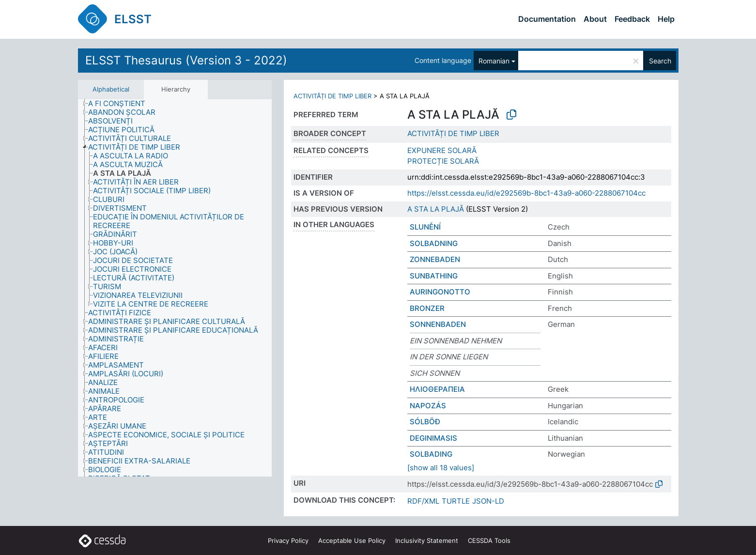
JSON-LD (488, 501)
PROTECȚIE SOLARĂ (443, 161)
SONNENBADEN (438, 324)
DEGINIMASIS (433, 438)
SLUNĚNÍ (425, 227)
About (595, 19)
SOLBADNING (434, 243)
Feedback (632, 19)
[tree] (175, 288)
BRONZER (427, 308)
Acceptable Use (352, 540)
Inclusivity (427, 540)
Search (660, 61)
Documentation (547, 19)
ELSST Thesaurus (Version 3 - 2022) (186, 60)
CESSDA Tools (489, 540)
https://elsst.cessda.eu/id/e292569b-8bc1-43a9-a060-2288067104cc (526, 193)
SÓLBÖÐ (425, 422)
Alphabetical (111, 89)
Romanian (494, 61)
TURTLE (456, 501)
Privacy (288, 540)
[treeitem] (121, 104)
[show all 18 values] (441, 468)
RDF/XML (423, 501)
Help (666, 19)
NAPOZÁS (428, 406)
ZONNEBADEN (435, 259)
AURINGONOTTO (440, 292)
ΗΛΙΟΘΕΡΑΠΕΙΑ (437, 389)
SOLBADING (431, 454)
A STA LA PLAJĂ (436, 209)
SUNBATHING (434, 276)
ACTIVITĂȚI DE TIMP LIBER (332, 96)
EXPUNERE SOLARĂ (442, 150)
